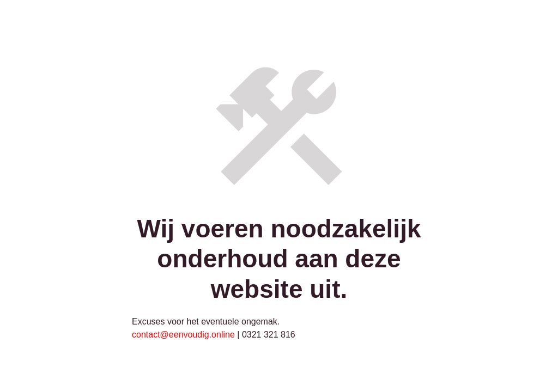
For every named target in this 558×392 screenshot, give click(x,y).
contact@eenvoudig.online (183, 335)
